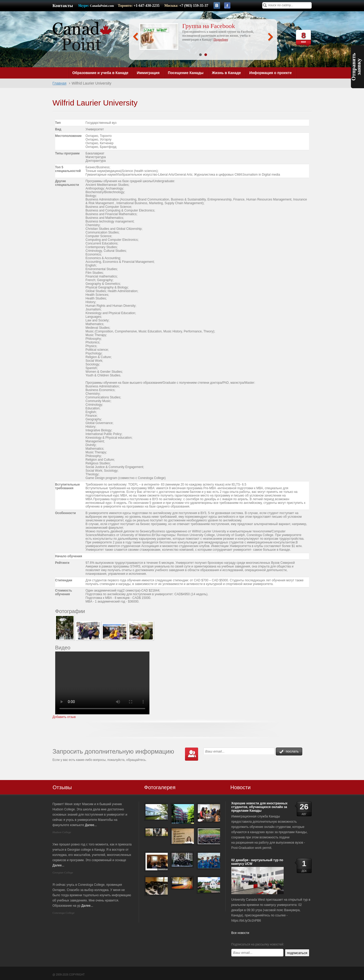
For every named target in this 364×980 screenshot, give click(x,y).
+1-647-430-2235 (147, 6)
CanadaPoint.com (102, 6)
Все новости (240, 933)
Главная (60, 83)
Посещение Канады (186, 73)
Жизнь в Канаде (226, 73)
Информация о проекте (271, 73)
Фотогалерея (160, 787)
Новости (240, 787)
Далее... (91, 825)
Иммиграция (148, 73)
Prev (136, 37)
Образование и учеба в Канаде (100, 73)
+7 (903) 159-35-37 (194, 6)
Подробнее (221, 40)
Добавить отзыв (64, 717)
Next (270, 37)
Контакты (63, 6)
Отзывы (62, 787)
